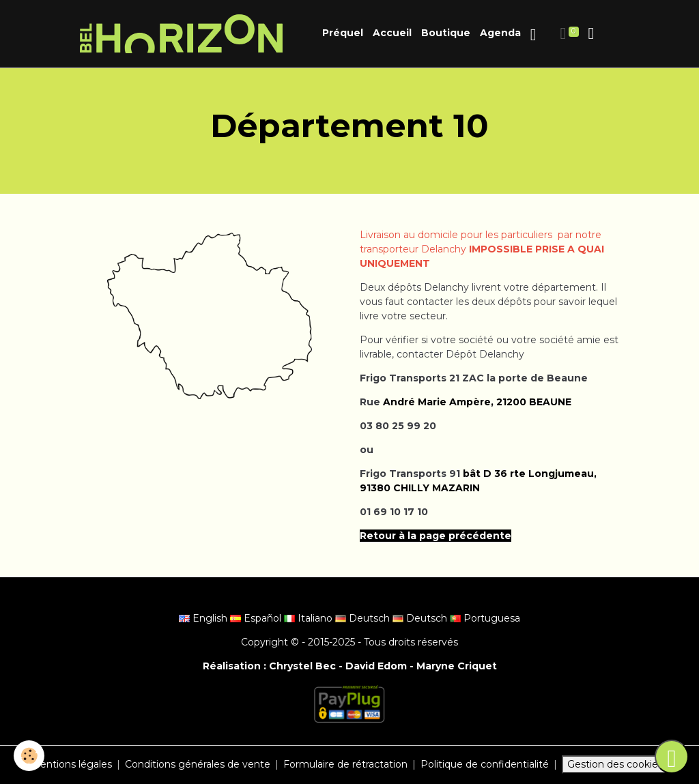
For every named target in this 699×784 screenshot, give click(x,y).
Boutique (446, 33)
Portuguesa (485, 618)
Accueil (392, 33)
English (204, 618)
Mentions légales (71, 764)
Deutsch (364, 618)
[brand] (184, 34)
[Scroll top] (672, 757)
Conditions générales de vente (198, 764)
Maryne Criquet (457, 666)
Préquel (343, 33)
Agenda (500, 33)
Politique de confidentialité (485, 764)
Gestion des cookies (615, 764)
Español (257, 618)
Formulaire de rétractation (345, 764)
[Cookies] (29, 756)
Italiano (310, 618)
